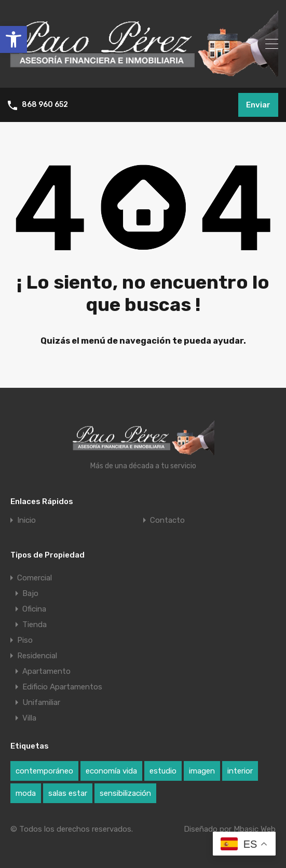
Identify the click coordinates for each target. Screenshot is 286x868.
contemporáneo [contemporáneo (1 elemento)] (44, 771)
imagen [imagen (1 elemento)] (202, 771)
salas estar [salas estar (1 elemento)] (68, 793)
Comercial (35, 578)
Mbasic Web (255, 829)
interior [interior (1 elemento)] (240, 771)
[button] (13, 39)
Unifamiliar (41, 702)
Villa (29, 718)
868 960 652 (45, 105)
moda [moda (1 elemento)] (26, 793)
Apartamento (46, 671)
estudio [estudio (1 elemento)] (163, 771)
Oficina (34, 609)
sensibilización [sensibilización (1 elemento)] (125, 793)
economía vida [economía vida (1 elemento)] (111, 771)
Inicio (26, 520)
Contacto (167, 520)
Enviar (258, 105)
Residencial (37, 656)
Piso (25, 640)
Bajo (30, 593)
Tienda (35, 625)
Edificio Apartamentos (62, 687)
